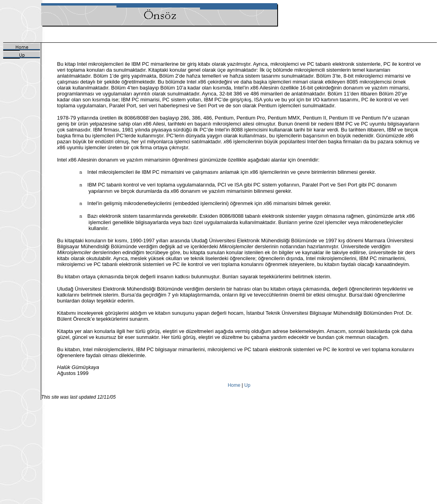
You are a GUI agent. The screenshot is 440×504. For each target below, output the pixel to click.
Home (234, 385)
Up (247, 385)
